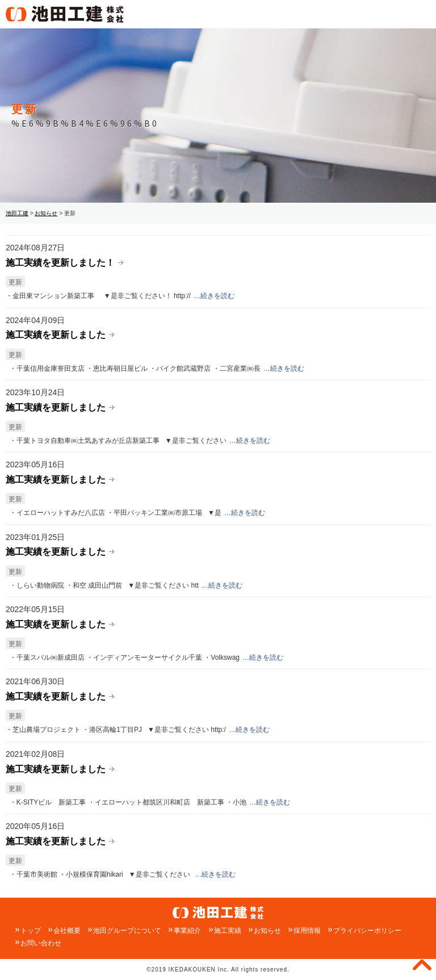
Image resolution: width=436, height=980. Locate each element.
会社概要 (67, 931)
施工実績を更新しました (56, 334)
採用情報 (307, 931)
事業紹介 (187, 931)
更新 (15, 282)
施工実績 (228, 931)
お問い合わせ (41, 943)
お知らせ (267, 931)
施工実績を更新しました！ (60, 262)
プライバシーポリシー (367, 931)
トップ (31, 931)
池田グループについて (127, 931)
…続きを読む (214, 296)
